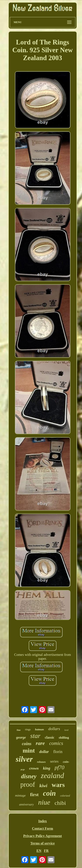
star (35, 736)
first (34, 794)
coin (50, 793)
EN (39, 851)
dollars (54, 729)
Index (43, 821)
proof (28, 784)
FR (46, 851)
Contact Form (42, 828)
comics (56, 743)
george (21, 737)
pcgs (23, 769)
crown (34, 768)
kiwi (43, 786)
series (54, 761)
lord (66, 730)
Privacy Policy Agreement (43, 836)
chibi (60, 803)
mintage (20, 795)
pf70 (59, 767)
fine (19, 730)
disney (29, 776)
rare (40, 743)
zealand (52, 776)
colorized (65, 796)
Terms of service (43, 843)
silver (24, 759)
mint (29, 750)
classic (50, 737)
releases (41, 762)
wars (58, 785)
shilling (64, 738)
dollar (44, 752)
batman (39, 729)
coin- (66, 762)
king (47, 768)
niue (44, 802)
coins (27, 744)
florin (58, 752)
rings (28, 729)
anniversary (27, 805)
